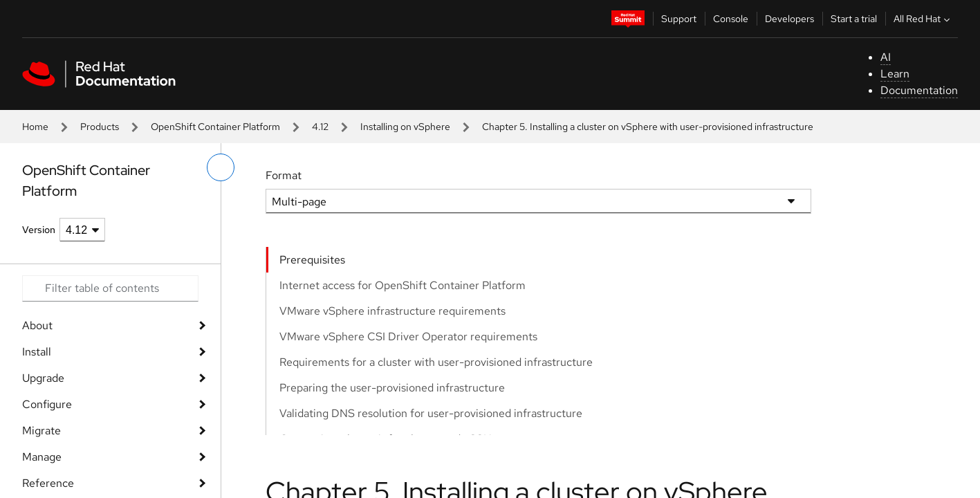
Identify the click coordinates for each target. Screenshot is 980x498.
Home (35, 127)
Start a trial (854, 19)
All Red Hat (923, 19)
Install (37, 352)
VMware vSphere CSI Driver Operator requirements (408, 336)
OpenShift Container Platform (215, 127)
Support (679, 19)
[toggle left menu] (221, 167)
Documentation (919, 90)
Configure (47, 404)
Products (100, 127)
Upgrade (43, 378)
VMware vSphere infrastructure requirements (392, 311)
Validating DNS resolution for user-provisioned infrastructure (431, 413)
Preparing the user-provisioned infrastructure (392, 388)
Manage (42, 457)
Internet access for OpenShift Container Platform (403, 285)
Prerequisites (312, 260)
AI (886, 57)
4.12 (320, 127)
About (37, 325)
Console (731, 19)
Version (39, 230)
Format (284, 175)
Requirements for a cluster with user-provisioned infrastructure (436, 362)
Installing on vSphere (405, 127)
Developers (789, 19)
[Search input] (110, 288)
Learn (895, 74)
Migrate (41, 431)
